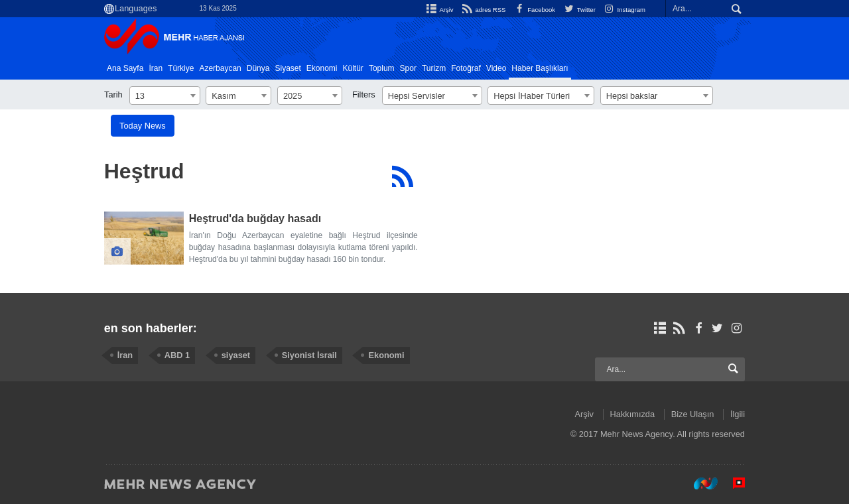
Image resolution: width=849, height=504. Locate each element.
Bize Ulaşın (693, 414)
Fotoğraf (466, 68)
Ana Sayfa (125, 68)
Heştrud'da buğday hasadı (255, 219)
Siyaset (288, 68)
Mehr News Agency (177, 39)
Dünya (258, 68)
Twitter (579, 10)
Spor (408, 68)
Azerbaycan (220, 68)
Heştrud (144, 171)
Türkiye (181, 68)
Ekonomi (322, 68)
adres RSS (482, 10)
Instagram (624, 10)
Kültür (353, 68)
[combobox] (165, 95)
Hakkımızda (633, 414)
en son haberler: (151, 328)
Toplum (382, 68)
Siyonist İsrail (309, 355)
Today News (143, 126)
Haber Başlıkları (540, 68)
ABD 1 (177, 355)
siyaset (236, 355)
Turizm (434, 68)
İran (156, 68)
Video (496, 68)
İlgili (738, 414)
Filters (364, 94)
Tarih (113, 94)
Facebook (534, 10)
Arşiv (438, 10)
